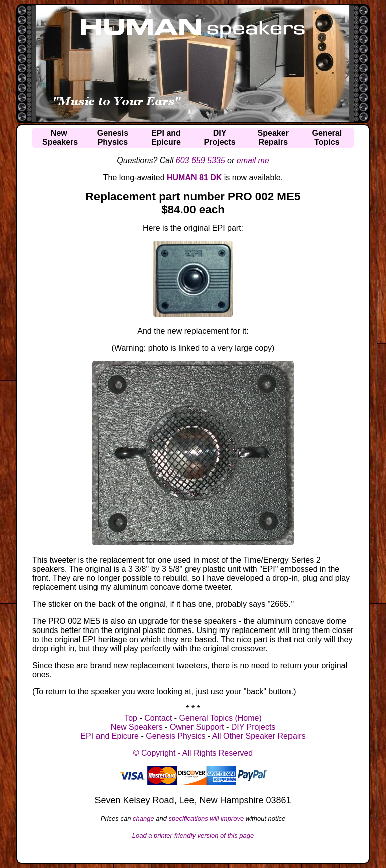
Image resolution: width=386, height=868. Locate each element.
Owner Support (197, 727)
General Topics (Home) (221, 718)
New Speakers (137, 727)
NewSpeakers (60, 138)
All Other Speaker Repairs (259, 736)
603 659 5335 (201, 160)
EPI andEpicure (166, 138)
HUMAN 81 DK (194, 177)
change (143, 818)
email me (253, 160)
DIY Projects (254, 727)
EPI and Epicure (110, 736)
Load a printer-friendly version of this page (193, 836)
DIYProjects (220, 138)
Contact (158, 718)
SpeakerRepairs (273, 138)
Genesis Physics (175, 736)
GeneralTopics (327, 138)
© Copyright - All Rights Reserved (193, 753)
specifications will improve (207, 818)
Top (131, 718)
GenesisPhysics (113, 138)
